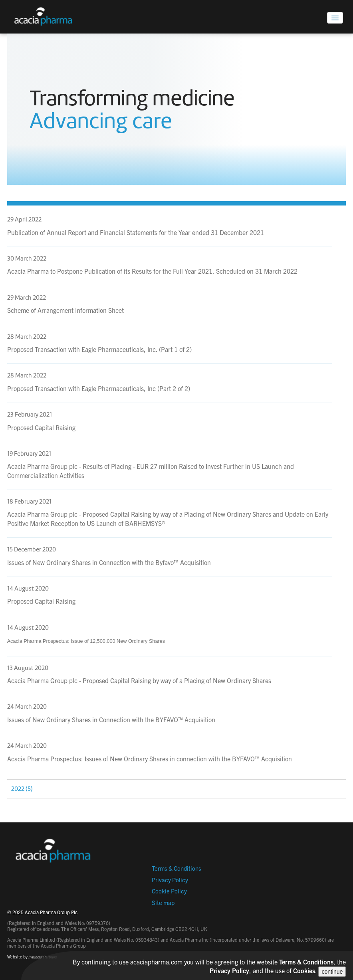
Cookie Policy (169, 891)
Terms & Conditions (176, 868)
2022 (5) (22, 789)
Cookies (304, 970)
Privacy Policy (170, 880)
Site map (163, 902)
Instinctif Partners (43, 957)
